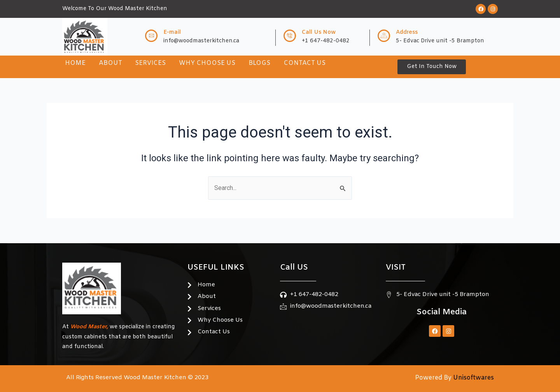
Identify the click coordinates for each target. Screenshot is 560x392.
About (110, 63)
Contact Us (305, 63)
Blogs (260, 63)
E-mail (172, 32)
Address (407, 32)
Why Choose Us (207, 63)
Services (151, 63)
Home (75, 63)
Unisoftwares (473, 378)
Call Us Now (319, 32)
